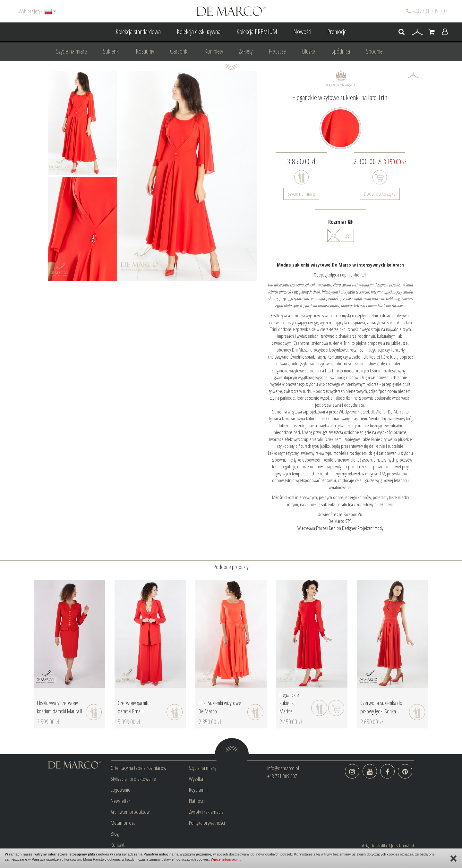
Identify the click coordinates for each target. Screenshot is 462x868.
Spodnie (374, 51)
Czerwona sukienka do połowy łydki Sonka (381, 707)
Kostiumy (145, 51)
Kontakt (118, 845)
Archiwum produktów (130, 812)
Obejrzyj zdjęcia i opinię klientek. (341, 275)
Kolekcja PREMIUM (257, 32)
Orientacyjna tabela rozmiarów (138, 768)
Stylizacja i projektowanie (133, 779)
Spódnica (341, 51)
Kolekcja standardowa (138, 32)
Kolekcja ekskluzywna (199, 32)
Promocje (337, 32)
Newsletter (120, 801)
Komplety (214, 51)
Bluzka (309, 51)
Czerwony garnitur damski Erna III (134, 707)
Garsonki (179, 51)
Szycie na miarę (72, 51)
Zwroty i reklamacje (206, 812)
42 (334, 235)
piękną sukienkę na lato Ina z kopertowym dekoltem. (352, 504)
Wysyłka (196, 779)
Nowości (302, 32)
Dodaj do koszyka (380, 194)
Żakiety (246, 51)
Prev (56, 176)
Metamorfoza (123, 823)
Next (109, 176)
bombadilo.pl (381, 846)
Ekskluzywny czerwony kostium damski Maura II (60, 707)
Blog (115, 834)
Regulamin (198, 790)
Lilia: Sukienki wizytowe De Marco (220, 707)
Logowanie (120, 790)
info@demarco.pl (283, 768)
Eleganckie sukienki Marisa (289, 703)
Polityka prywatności (207, 823)
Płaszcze (277, 51)
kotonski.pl (406, 846)
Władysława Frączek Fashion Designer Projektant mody (340, 528)
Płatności (197, 801)
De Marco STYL (340, 521)
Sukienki (111, 51)
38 (347, 236)
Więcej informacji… (226, 859)
